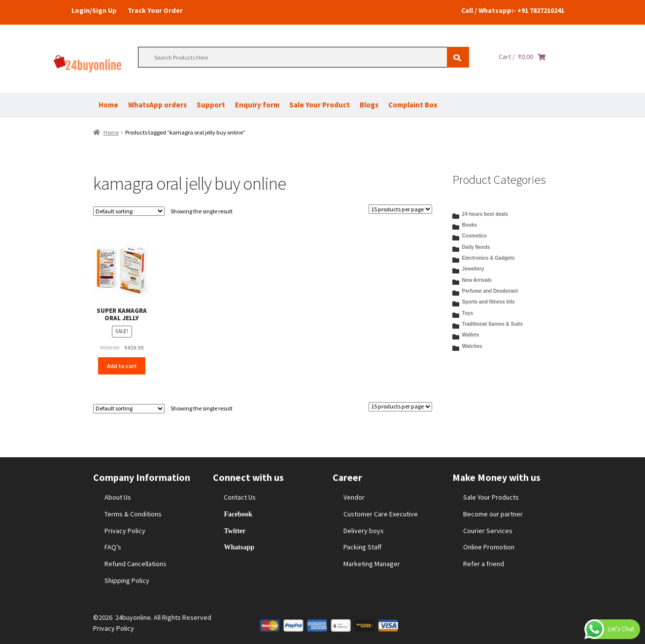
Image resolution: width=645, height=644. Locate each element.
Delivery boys (364, 531)
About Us (118, 497)
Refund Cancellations (136, 564)
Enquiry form (257, 105)
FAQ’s (113, 547)
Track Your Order (155, 10)
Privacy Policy (125, 531)
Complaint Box (413, 105)
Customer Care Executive (381, 514)
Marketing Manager (372, 564)
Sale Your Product (320, 105)
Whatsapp (239, 547)
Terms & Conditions (133, 514)
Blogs (369, 105)
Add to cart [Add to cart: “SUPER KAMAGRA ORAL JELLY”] (122, 366)
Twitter (235, 531)
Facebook (238, 514)
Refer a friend (484, 564)
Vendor (354, 497)
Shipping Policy (127, 580)
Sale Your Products (491, 497)
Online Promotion (489, 547)
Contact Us (240, 497)
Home (108, 105)
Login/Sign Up (94, 10)
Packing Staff (362, 547)
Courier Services (488, 531)
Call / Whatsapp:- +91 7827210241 (513, 10)
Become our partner (493, 514)
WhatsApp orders (157, 105)
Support (211, 105)
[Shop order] (129, 211)
